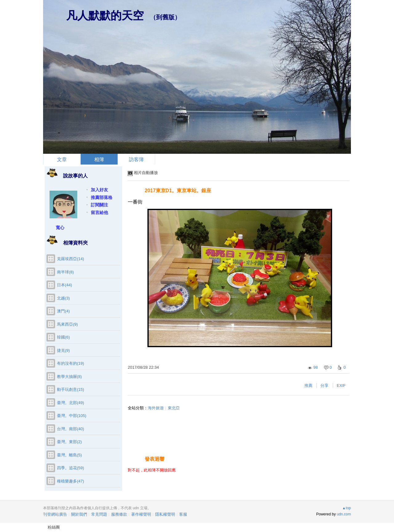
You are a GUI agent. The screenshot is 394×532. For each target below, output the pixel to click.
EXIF (341, 385)
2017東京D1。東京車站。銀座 (178, 191)
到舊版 (165, 17)
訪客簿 (136, 159)
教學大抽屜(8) (69, 377)
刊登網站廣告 (55, 514)
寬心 (60, 228)
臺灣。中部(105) (72, 416)
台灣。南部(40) (70, 429)
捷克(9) (63, 350)
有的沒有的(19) (70, 363)
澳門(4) (63, 311)
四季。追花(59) (70, 468)
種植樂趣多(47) (70, 481)
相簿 (99, 159)
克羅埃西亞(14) (70, 259)
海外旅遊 (156, 408)
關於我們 (79, 514)
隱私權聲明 (165, 514)
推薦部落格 (102, 197)
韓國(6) (63, 337)
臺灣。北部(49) (70, 403)
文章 (62, 159)
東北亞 (174, 408)
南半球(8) (65, 272)
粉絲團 (54, 527)
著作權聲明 (141, 514)
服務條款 (119, 514)
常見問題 (99, 514)
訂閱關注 (99, 205)
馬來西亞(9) (67, 324)
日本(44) (64, 285)
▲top (346, 508)
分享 (324, 385)
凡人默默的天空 (105, 16)
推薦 (308, 385)
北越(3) (63, 298)
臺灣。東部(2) (69, 442)
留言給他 (99, 212)
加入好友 (99, 190)
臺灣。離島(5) (69, 455)
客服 (183, 514)
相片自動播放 (146, 173)
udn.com (344, 514)
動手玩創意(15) (70, 389)
